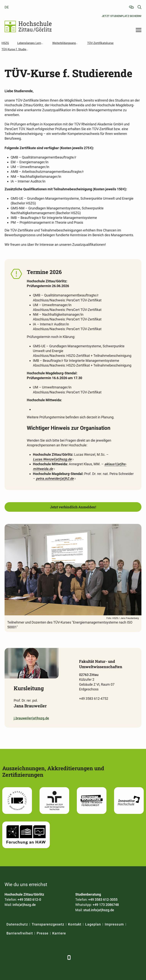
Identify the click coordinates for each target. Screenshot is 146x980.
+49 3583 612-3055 (103, 900)
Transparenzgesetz (48, 924)
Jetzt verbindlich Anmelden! (73, 507)
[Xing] (29, 957)
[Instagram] (50, 957)
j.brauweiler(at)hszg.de (31, 718)
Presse (43, 933)
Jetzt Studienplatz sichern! (122, 16)
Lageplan (93, 924)
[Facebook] (8, 957)
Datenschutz (17, 924)
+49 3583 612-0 (29, 900)
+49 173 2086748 (106, 905)
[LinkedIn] (18, 957)
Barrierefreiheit (20, 933)
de (7, 7)
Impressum (114, 924)
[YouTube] (39, 957)
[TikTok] (60, 957)
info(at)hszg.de (24, 905)
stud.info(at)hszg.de (99, 910)
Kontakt (75, 924)
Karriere (59, 933)
